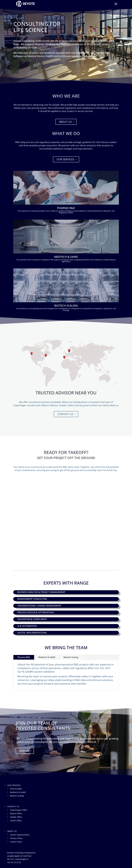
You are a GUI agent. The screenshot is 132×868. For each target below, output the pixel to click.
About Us (65, 122)
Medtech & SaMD (47, 657)
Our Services (65, 159)
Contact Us (65, 414)
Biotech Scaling (71, 657)
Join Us (24, 751)
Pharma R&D (24, 657)
